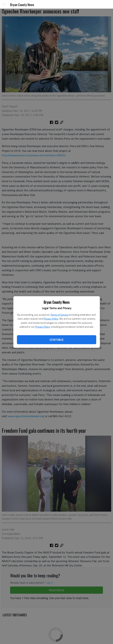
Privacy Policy (51, 319)
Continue (56, 340)
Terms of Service (59, 315)
